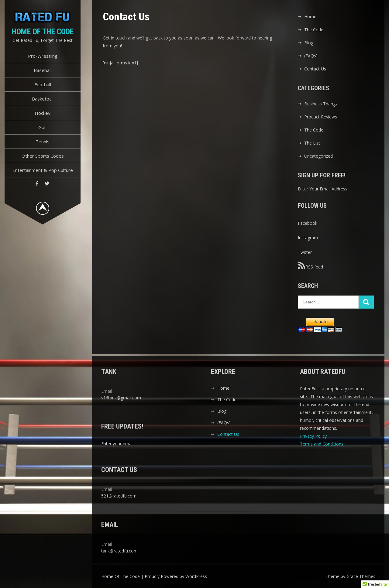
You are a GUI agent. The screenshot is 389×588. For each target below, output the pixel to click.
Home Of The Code (43, 32)
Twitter (305, 252)
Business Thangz (321, 104)
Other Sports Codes (43, 156)
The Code (314, 30)
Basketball (43, 99)
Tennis (43, 142)
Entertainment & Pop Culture (43, 170)
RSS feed (310, 265)
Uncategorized (318, 156)
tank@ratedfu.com (119, 551)
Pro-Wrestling (43, 56)
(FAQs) (311, 56)
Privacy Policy (314, 436)
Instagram (308, 238)
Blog (309, 43)
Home (310, 17)
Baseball (43, 70)
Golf (43, 127)
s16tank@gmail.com (121, 398)
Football (43, 84)
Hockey (43, 113)
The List (312, 143)
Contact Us (315, 69)
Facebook (308, 223)
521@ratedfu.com (119, 496)
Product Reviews (321, 117)
